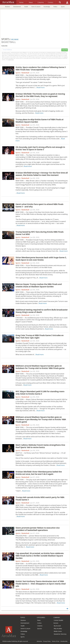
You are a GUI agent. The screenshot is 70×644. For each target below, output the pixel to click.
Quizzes (40, 629)
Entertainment (17, 7)
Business (8, 7)
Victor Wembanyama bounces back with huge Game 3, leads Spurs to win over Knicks (41, 259)
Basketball (25, 73)
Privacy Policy (47, 641)
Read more (41, 87)
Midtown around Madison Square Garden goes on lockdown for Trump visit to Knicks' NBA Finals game (40, 367)
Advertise (39, 641)
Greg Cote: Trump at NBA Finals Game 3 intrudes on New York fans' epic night (40, 336)
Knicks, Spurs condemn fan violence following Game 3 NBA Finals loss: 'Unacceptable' (41, 68)
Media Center (58, 631)
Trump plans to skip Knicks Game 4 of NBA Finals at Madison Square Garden (40, 121)
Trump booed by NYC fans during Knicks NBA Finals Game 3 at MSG (40, 233)
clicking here (11, 60)
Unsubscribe (64, 641)
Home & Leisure (36, 7)
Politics (55, 7)
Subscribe (65, 50)
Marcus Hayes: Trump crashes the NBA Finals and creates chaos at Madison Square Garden (39, 285)
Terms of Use (56, 641)
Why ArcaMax (58, 629)
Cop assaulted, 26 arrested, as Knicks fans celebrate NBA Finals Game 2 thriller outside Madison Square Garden (40, 556)
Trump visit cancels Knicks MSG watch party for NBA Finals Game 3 (40, 498)
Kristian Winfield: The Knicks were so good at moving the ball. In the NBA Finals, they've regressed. (40, 95)
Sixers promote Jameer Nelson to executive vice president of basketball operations (38, 529)
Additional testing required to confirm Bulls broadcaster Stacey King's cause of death (42, 311)
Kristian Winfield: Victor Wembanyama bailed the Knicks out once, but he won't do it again (39, 473)
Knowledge (47, 7)
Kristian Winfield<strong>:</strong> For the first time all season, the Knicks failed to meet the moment (42, 174)
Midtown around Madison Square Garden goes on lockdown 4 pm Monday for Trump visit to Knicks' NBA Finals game (41, 419)
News (39, 620)
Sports (63, 7)
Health (26, 7)
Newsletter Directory (60, 634)
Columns (40, 626)
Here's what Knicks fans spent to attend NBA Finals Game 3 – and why (39, 205)
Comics (39, 623)
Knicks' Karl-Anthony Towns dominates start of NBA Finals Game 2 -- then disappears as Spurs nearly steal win (41, 584)
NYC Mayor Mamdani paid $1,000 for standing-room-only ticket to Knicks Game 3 (40, 393)
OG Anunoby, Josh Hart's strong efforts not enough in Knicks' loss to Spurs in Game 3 (40, 148)
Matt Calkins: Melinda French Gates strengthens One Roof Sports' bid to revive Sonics (40, 446)
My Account (57, 626)
